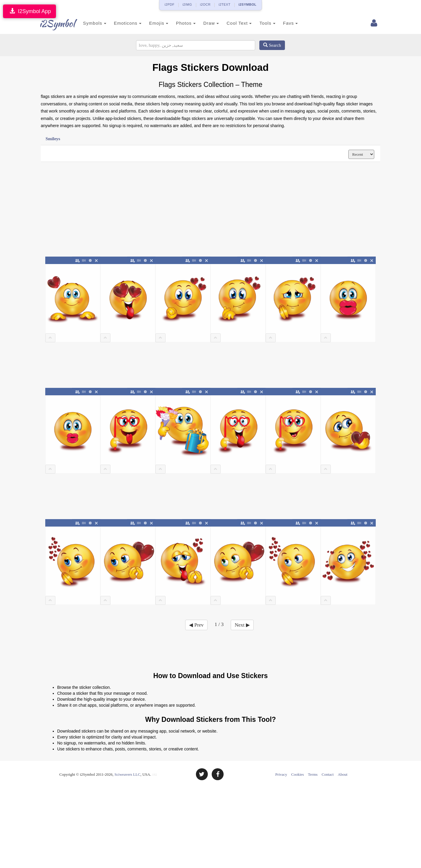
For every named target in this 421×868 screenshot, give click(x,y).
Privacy (281, 774)
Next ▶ (242, 625)
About (343, 774)
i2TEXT (224, 4)
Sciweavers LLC (128, 774)
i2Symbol (53, 24)
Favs (285, 23)
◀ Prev (196, 625)
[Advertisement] (210, 210)
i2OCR (205, 4)
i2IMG (187, 4)
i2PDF (170, 4)
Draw (205, 23)
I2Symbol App (29, 11)
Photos (180, 23)
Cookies (298, 774)
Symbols (89, 23)
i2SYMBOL (247, 4)
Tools (262, 23)
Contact (328, 774)
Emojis (153, 23)
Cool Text (233, 23)
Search (272, 45)
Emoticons (122, 23)
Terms (313, 774)
